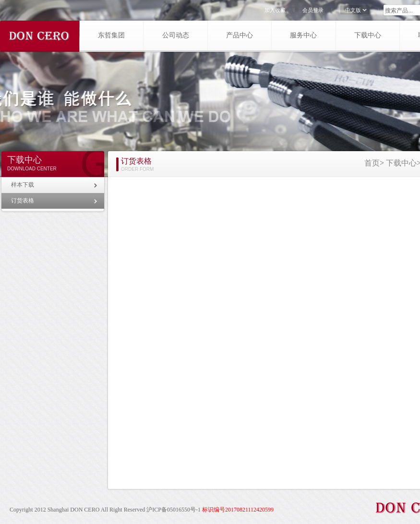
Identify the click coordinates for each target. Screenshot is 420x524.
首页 (372, 163)
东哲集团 (111, 35)
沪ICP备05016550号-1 (174, 510)
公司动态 (176, 35)
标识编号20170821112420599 (238, 510)
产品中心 (240, 35)
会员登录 (313, 10)
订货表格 (23, 201)
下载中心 (368, 35)
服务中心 (303, 35)
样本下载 (23, 185)
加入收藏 (275, 10)
